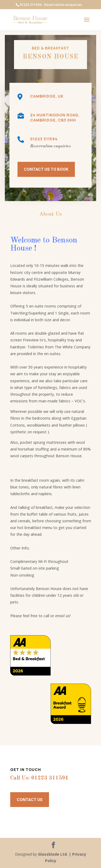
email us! (63, 616)
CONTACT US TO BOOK (46, 169)
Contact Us (30, 800)
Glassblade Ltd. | (55, 854)
